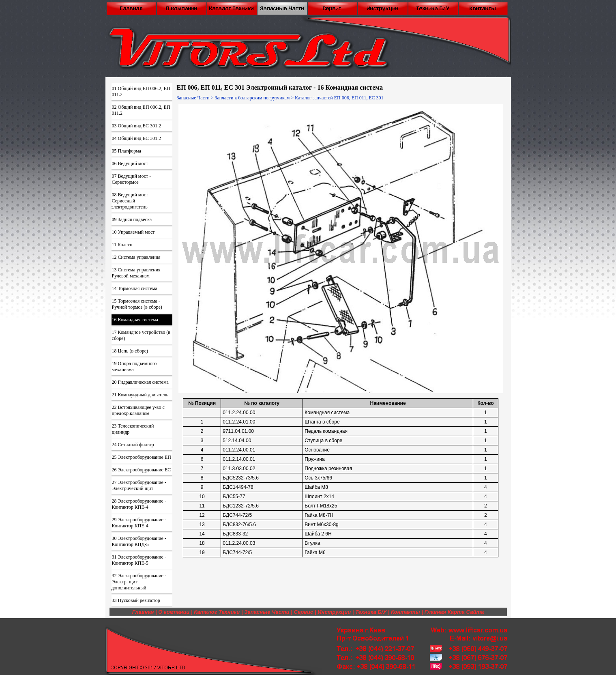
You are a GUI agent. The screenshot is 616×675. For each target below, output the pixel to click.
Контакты (406, 612)
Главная (143, 612)
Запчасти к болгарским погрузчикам (252, 98)
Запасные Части (193, 98)
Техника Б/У (371, 612)
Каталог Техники (217, 612)
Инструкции (334, 612)
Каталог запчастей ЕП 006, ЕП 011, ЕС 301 (339, 98)
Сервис (303, 612)
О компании (174, 612)
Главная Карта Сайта (454, 612)
